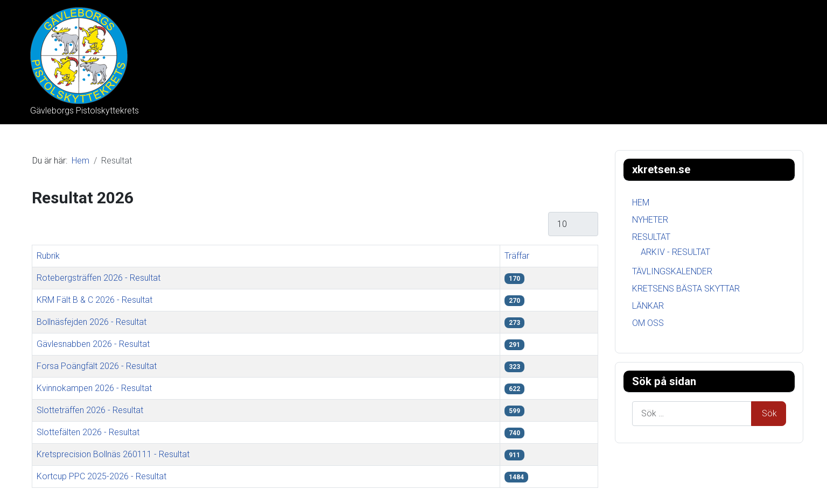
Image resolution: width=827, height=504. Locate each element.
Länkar (648, 306)
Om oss (648, 323)
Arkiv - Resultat (675, 252)
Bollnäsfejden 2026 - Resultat (92, 322)
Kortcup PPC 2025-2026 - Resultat (101, 476)
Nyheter (650, 220)
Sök (769, 413)
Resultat (651, 237)
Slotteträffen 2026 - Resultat (90, 410)
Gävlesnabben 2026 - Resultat (93, 344)
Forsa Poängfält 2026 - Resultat (97, 366)
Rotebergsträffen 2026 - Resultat (99, 278)
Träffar (517, 256)
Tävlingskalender (672, 271)
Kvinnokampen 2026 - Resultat (94, 388)
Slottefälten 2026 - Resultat (88, 432)
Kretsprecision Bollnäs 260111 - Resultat (113, 454)
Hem (641, 203)
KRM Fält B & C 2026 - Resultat (94, 300)
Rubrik (48, 256)
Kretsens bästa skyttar (686, 289)
